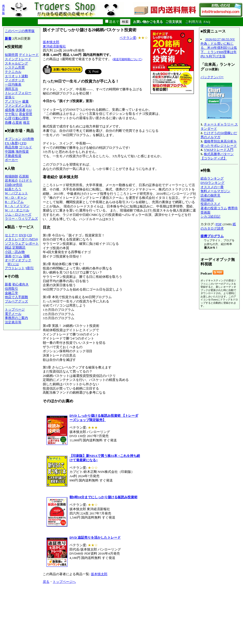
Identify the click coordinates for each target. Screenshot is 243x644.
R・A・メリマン (17, 206)
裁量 (25, 101)
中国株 (10, 151)
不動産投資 (13, 156)
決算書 (20, 110)
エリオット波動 (16, 76)
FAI (29, 110)
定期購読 (19, 247)
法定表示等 (13, 322)
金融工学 (11, 293)
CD (30, 235)
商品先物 (11, 147)
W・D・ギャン (16, 197)
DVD (23, 235)
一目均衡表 (13, 84)
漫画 (8, 256)
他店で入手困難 (16, 297)
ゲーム (17, 256)
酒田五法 (11, 89)
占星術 (17, 123)
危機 (8, 123)
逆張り (10, 97)
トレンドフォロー (18, 93)
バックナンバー (212, 77)
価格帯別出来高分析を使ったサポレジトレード (219, 143)
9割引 (30, 268)
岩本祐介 (11, 180)
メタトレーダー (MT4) (21, 239)
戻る (46, 582)
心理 (8, 118)
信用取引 (11, 289)
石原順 (24, 176)
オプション (13, 139)
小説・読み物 (15, 252)
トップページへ (64, 582)
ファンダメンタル (18, 106)
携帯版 (3, 9)
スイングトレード (18, 59)
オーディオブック (18, 260)
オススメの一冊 (212, 187)
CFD (23, 143)
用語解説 (207, 200)
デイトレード (29, 55)
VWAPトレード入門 (219, 150)
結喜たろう (13, 189)
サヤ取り (11, 114)
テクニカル (13, 72)
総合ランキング (212, 178)
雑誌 (8, 247)
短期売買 (11, 55)
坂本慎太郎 (51, 42)
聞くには (13, 264)
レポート (32, 243)
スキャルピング (16, 63)
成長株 (10, 110)
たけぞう (25, 180)
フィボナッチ (15, 80)
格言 (26, 123)
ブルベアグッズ (16, 301)
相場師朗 (11, 176)
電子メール (13, 314)
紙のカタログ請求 (218, 226)
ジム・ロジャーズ (18, 214)
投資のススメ (210, 204)
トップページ (15, 309)
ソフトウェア (15, 243)
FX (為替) (12, 143)
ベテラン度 (128, 38)
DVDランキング (212, 183)
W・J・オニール (17, 210)
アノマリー (13, 101)
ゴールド (25, 147)
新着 (8, 38)
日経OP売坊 (14, 185)
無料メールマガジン (215, 191)
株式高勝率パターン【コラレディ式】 (217, 156)
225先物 (28, 139)
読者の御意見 (210, 195)
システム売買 (15, 67)
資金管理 (25, 114)
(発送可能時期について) (127, 59)
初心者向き (20, 284)
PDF (219, 224)
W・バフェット (16, 193)
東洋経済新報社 (54, 46)
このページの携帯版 (20, 31)
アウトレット (15, 268)
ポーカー (11, 160)
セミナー (11, 235)
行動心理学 (20, 118)
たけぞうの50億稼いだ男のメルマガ (219, 135)
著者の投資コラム (214, 208)
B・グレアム (14, 202)
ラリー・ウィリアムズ (21, 219)
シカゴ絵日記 (210, 216)
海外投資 (22, 151)
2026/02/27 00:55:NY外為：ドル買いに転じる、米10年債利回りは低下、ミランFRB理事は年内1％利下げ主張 (219, 48)
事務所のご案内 (16, 318)
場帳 (26, 256)
